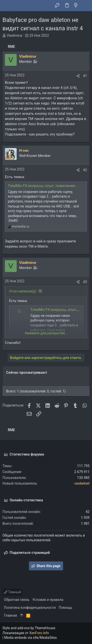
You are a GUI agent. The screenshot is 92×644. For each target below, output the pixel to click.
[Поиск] (85, 6)
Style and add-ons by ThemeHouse (29, 628)
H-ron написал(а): (23, 291)
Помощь (66, 608)
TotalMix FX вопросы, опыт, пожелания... (43, 186)
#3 (85, 282)
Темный (13, 592)
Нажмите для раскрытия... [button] (46, 333)
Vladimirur (14, 35)
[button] (7, 6)
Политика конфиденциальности (30, 608)
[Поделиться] (78, 76)
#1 (85, 76)
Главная (10, 615)
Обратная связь (17, 600)
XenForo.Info (39, 633)
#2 (85, 170)
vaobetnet (82, 483)
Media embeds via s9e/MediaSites (31, 638)
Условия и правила (48, 600)
